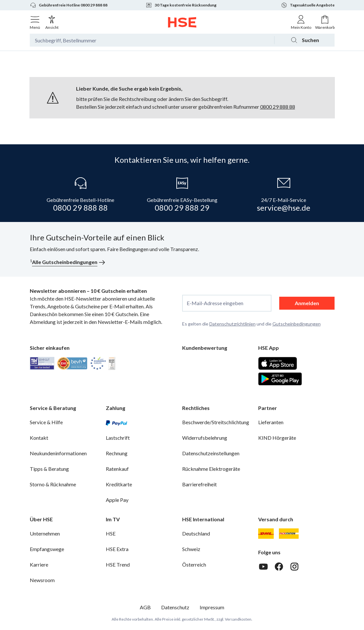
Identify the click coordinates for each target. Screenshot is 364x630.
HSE (111, 533)
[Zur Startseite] (182, 22)
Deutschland (196, 533)
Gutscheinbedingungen (297, 324)
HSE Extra (117, 549)
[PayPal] (116, 422)
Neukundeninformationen (58, 453)
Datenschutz (175, 607)
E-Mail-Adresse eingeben (215, 303)
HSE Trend (118, 564)
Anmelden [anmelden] (307, 303)
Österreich (194, 564)
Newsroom (42, 580)
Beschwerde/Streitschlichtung (216, 422)
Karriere (39, 564)
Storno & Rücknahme (53, 484)
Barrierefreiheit (199, 484)
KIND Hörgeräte (277, 438)
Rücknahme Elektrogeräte (211, 469)
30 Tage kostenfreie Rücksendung (181, 5)
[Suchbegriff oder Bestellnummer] (152, 40)
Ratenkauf (117, 469)
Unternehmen (45, 533)
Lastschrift (118, 438)
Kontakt (39, 438)
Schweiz (191, 549)
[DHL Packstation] (289, 534)
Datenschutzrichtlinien (232, 324)
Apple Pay (117, 500)
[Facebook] (279, 567)
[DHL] (266, 534)
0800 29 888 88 (278, 107)
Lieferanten (271, 422)
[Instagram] (294, 567)
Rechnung (117, 453)
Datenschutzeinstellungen (211, 453)
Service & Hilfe (46, 422)
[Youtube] (263, 567)
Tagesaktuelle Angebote (308, 5)
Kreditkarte (119, 484)
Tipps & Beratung (49, 469)
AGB (145, 607)
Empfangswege (47, 549)
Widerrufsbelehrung (205, 438)
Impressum (212, 607)
